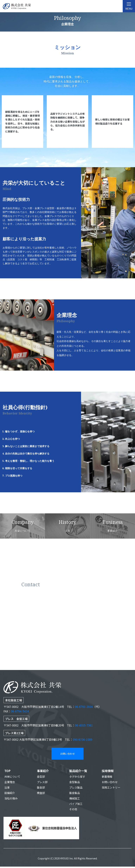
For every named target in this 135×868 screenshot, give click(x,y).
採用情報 (108, 771)
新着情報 (107, 777)
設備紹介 (10, 794)
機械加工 (75, 799)
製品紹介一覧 (79, 771)
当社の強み (11, 799)
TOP (8, 771)
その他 (73, 810)
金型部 (41, 777)
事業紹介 (43, 771)
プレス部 (43, 782)
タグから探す (78, 777)
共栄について (13, 777)
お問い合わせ (67, 754)
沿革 (7, 788)
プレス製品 (76, 788)
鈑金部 (41, 788)
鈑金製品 (75, 794)
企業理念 (10, 782)
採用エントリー (112, 788)
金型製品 (75, 782)
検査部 (41, 794)
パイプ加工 (76, 805)
